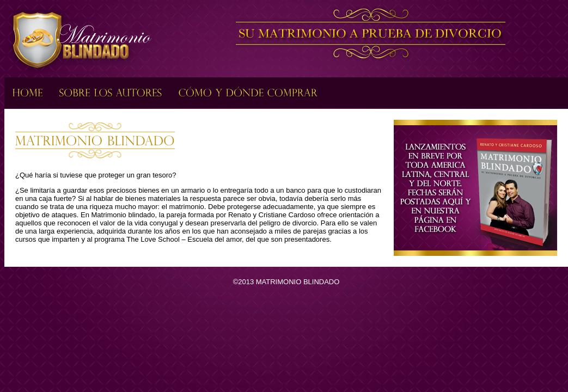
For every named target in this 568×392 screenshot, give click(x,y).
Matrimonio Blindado (80, 40)
